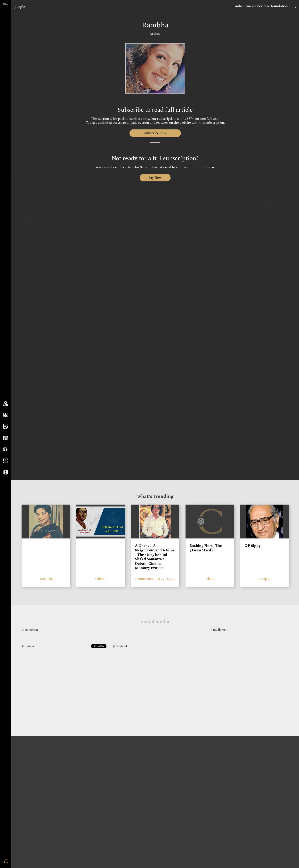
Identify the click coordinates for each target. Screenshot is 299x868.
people (20, 7)
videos (101, 578)
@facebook (120, 646)
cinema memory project (155, 578)
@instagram (30, 630)
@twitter (28, 646)
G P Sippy (253, 546)
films (210, 578)
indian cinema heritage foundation (261, 6)
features (46, 578)
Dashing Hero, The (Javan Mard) (206, 548)
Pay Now (155, 178)
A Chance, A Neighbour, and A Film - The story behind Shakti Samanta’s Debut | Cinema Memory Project (154, 557)
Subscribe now (155, 133)
